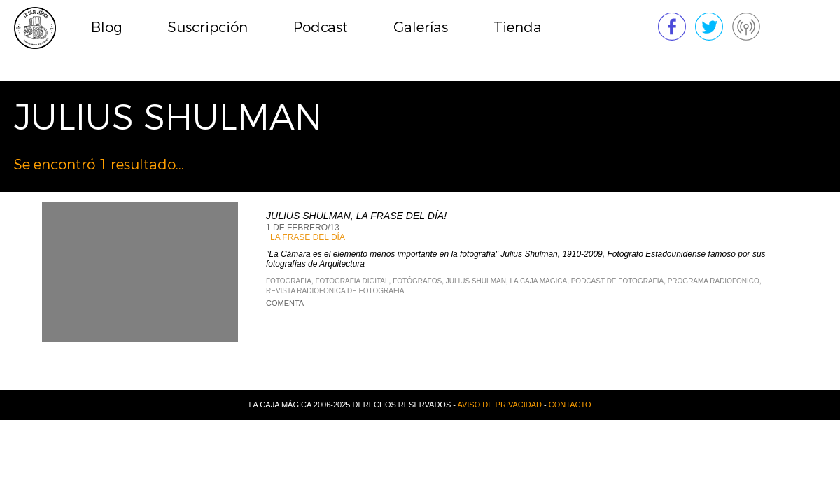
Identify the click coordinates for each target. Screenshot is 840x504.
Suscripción (208, 28)
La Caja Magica (538, 281)
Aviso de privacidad (499, 405)
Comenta (285, 303)
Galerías (421, 28)
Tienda (518, 28)
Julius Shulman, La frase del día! (356, 216)
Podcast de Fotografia (617, 281)
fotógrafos (417, 281)
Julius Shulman (476, 281)
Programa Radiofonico (714, 281)
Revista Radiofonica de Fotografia (335, 291)
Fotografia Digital (352, 281)
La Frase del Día (308, 237)
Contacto (570, 405)
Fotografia (289, 281)
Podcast (321, 28)
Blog (107, 28)
